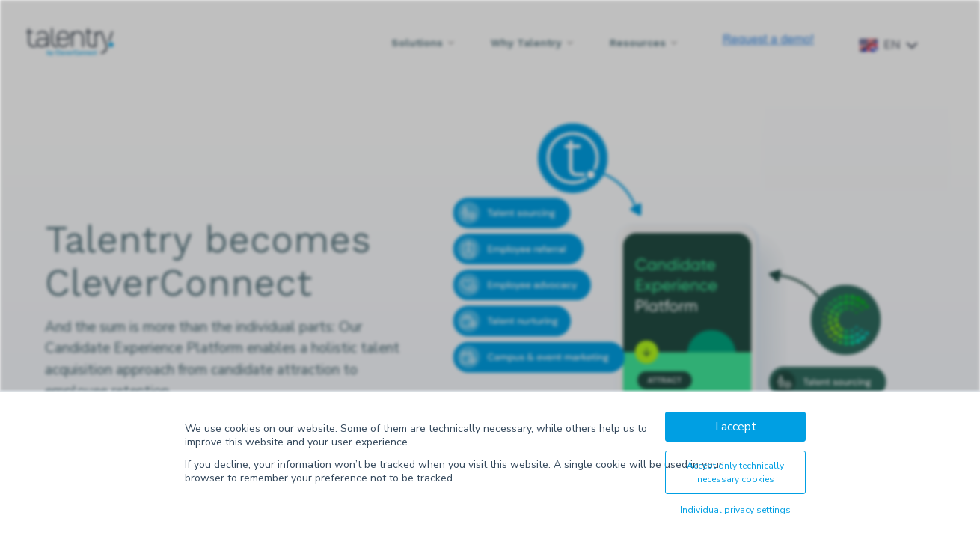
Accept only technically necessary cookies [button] (735, 472)
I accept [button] (736, 427)
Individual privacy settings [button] (735, 510)
